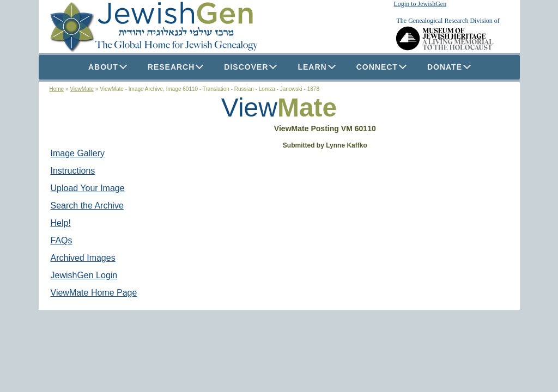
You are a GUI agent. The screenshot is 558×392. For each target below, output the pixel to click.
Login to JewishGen (420, 4)
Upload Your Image (88, 188)
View (249, 108)
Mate (307, 108)
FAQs (62, 240)
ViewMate (82, 89)
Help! (61, 223)
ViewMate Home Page (94, 293)
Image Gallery (78, 153)
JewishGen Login (84, 275)
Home (57, 89)
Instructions (73, 171)
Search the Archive (87, 206)
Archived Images (83, 258)
